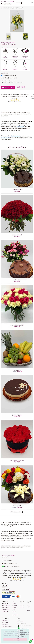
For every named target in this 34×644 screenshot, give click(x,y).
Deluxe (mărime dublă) (10, 78)
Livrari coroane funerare (7, 626)
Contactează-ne (21, 622)
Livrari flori (22, 605)
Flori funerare (6, 618)
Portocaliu (4, 83)
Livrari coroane (5, 624)
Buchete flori (15, 615)
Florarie (14, 603)
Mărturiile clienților (6, 609)
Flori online (15, 605)
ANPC (19, 638)
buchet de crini (6, 138)
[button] (32, 3)
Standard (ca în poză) (10, 75)
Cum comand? (5, 603)
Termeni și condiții (21, 636)
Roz (17, 83)
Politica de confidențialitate (23, 632)
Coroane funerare (5, 622)
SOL (18, 640)
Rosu (13, 83)
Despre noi (5, 601)
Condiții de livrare (5, 607)
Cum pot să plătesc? (6, 605)
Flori (1, 8)
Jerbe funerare (5, 620)
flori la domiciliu (16, 136)
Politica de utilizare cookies (23, 634)
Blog (19, 620)
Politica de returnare (22, 630)
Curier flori (22, 607)
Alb (9, 83)
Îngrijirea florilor (5, 611)
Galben (22, 83)
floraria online (21, 127)
